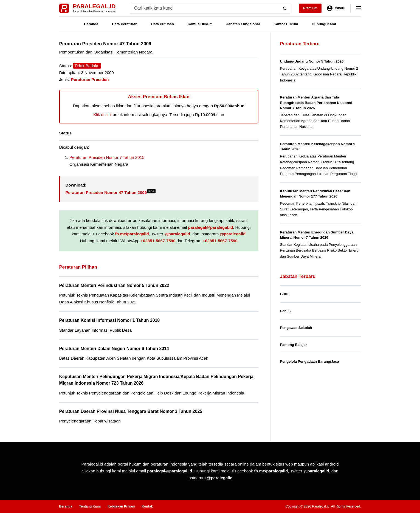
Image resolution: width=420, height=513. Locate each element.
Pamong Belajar (294, 345)
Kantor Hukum (286, 24)
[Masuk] (336, 8)
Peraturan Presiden (90, 79)
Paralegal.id (94, 6)
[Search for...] (205, 8)
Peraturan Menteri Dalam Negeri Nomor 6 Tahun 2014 (114, 349)
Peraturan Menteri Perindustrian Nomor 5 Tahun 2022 (114, 285)
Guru (284, 294)
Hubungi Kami (324, 24)
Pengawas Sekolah (296, 328)
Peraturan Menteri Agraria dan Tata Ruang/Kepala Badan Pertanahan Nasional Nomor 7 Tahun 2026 (316, 103)
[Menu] (359, 8)
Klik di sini (102, 115)
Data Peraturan (125, 24)
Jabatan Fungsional (243, 24)
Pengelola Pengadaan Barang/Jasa (310, 361)
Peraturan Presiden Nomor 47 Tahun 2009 (111, 192)
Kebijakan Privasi (121, 506)
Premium (310, 8)
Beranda (91, 24)
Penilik (286, 311)
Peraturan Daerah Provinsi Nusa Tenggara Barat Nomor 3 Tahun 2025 (131, 411)
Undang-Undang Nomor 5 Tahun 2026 (312, 61)
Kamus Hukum (200, 24)
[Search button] (285, 8)
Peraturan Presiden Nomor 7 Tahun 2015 (107, 157)
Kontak (147, 506)
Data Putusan (163, 24)
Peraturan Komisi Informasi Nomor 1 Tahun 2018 (110, 320)
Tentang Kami (90, 506)
